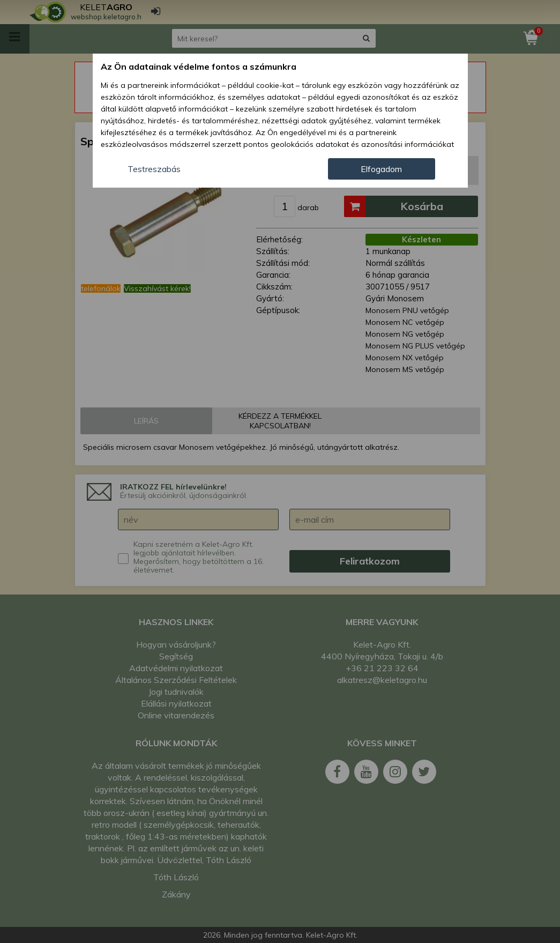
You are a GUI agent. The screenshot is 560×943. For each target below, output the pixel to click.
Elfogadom (381, 169)
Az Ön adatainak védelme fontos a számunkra (199, 66)
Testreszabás (154, 169)
